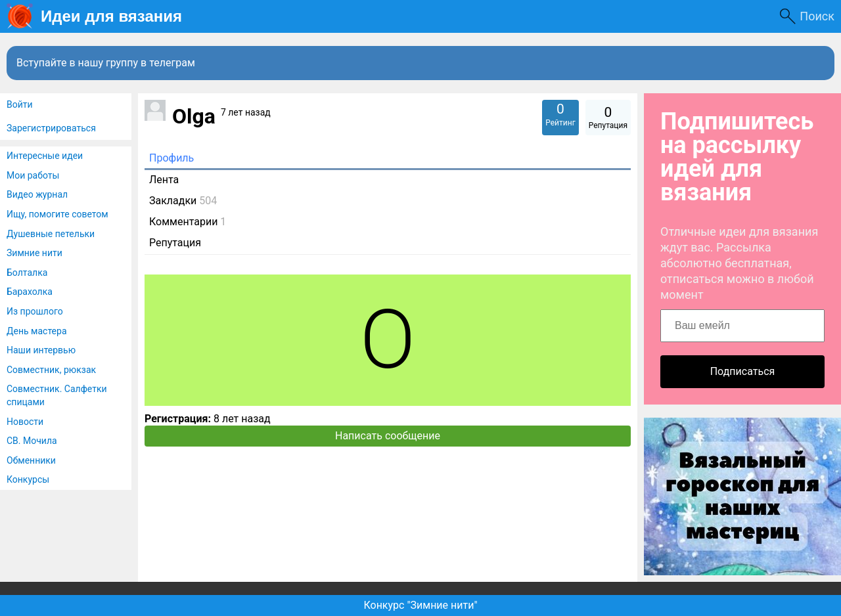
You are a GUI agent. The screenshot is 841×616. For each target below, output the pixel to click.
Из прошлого (35, 311)
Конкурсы (28, 479)
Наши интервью (41, 350)
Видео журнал (37, 194)
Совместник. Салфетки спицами (57, 395)
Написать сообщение (388, 436)
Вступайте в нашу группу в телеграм (106, 63)
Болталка (27, 273)
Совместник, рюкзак (51, 370)
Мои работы (33, 175)
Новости (25, 422)
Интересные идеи (45, 156)
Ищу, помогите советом (57, 214)
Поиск (817, 16)
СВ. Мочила (32, 441)
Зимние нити (34, 253)
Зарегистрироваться (51, 128)
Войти (20, 104)
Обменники (31, 460)
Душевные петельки (51, 234)
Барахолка (30, 292)
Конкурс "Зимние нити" (420, 605)
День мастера (37, 331)
